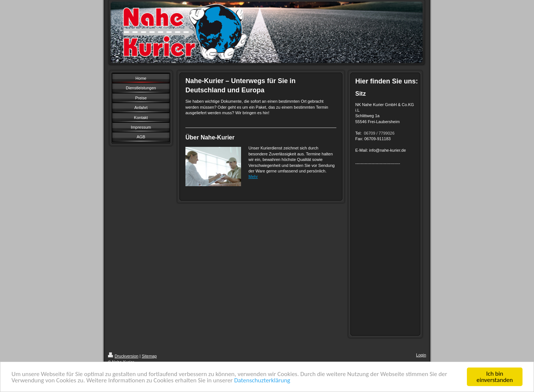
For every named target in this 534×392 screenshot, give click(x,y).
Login (421, 355)
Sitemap (149, 356)
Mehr (253, 177)
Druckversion (123, 356)
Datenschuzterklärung (262, 380)
